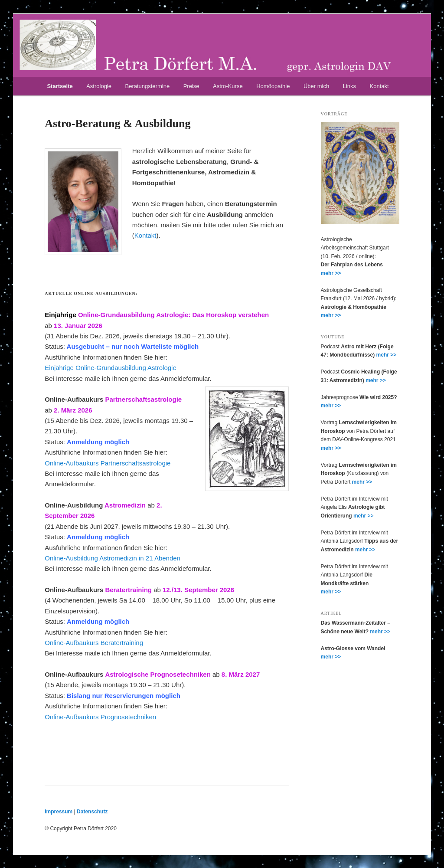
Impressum (59, 812)
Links (349, 86)
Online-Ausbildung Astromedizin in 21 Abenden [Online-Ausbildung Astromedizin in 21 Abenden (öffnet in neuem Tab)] (113, 558)
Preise (191, 86)
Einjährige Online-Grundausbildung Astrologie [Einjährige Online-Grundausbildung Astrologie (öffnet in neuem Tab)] (111, 368)
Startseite (60, 86)
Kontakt (379, 86)
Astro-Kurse (228, 86)
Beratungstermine (148, 86)
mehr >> (331, 273)
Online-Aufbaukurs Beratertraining (94, 643)
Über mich (316, 86)
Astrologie (99, 86)
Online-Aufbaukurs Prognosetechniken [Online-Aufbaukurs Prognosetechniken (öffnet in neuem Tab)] (100, 717)
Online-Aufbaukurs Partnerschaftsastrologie (108, 463)
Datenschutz (92, 812)
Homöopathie (273, 86)
